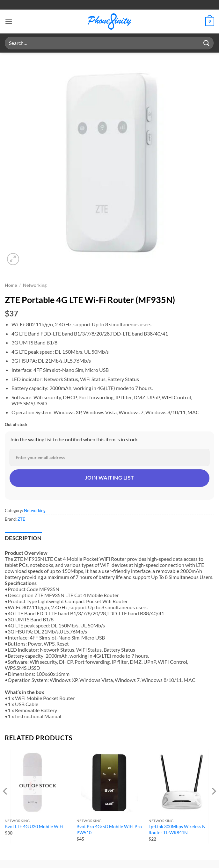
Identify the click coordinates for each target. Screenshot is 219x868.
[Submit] (207, 43)
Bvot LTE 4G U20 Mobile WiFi (34, 826)
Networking (35, 285)
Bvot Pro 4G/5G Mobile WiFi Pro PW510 (109, 829)
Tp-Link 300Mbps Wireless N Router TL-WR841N (177, 829)
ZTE (21, 519)
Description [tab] (23, 538)
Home (11, 285)
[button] (9, 22)
